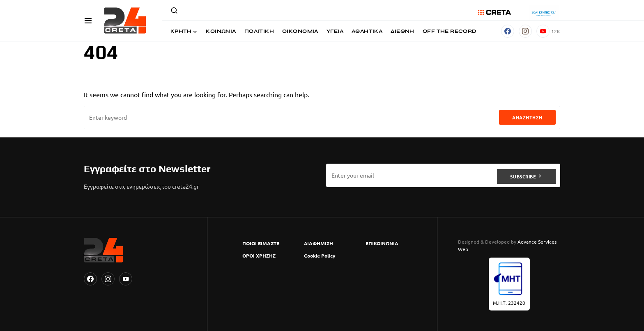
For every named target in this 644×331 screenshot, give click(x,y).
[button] (88, 21)
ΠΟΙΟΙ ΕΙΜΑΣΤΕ (261, 243)
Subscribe (523, 175)
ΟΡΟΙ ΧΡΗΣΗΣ (259, 256)
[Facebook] (508, 31)
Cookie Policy (320, 256)
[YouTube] (548, 31)
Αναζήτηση (527, 117)
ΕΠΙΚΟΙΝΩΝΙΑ (382, 243)
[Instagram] (525, 31)
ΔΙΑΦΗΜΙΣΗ (319, 243)
